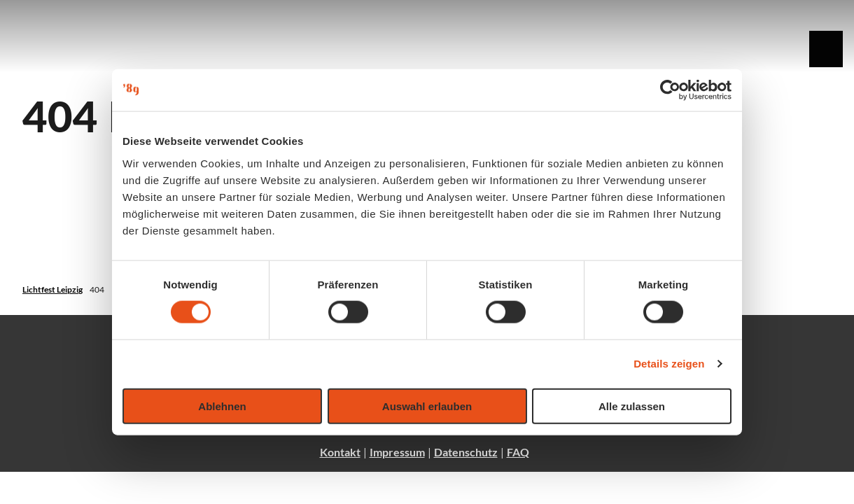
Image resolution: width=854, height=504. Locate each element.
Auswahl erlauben (427, 406)
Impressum (397, 452)
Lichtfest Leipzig (52, 289)
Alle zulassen (632, 406)
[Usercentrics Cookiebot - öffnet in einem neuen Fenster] (670, 90)
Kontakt (340, 452)
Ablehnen (222, 406)
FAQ (518, 452)
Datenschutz (466, 452)
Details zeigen (669, 364)
